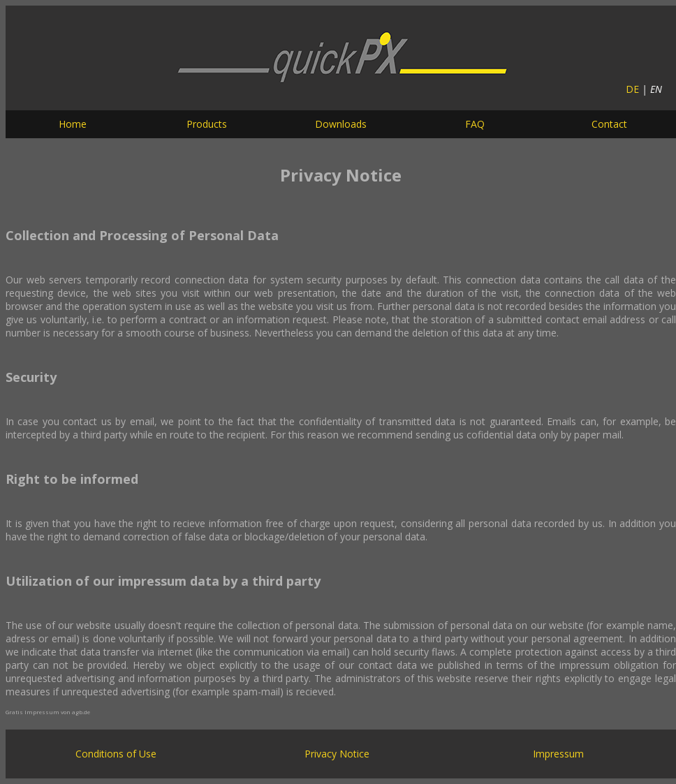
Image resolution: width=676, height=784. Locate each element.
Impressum (558, 754)
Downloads (341, 124)
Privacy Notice (337, 754)
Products (207, 124)
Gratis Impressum (32, 712)
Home (73, 124)
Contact (609, 124)
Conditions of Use (116, 754)
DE (632, 89)
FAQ (475, 124)
